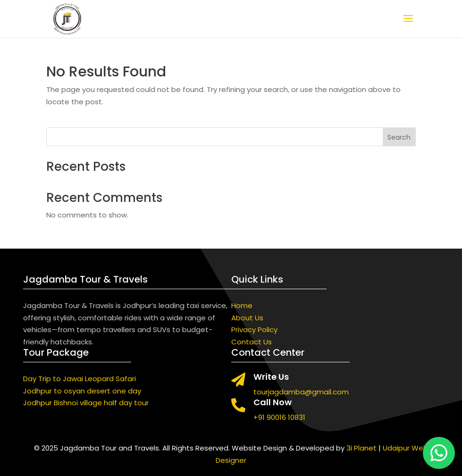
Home (242, 305)
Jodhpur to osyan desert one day (82, 391)
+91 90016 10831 (279, 417)
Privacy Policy (254, 330)
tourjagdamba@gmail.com (301, 392)
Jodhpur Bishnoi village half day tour (86, 403)
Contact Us (252, 342)
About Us (247, 318)
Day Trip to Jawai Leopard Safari (80, 379)
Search (399, 137)
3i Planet (361, 448)
